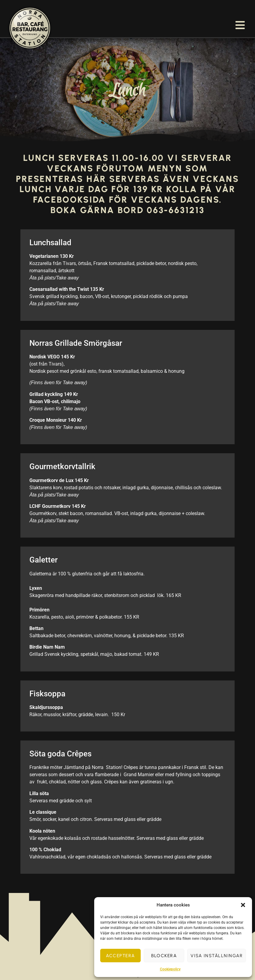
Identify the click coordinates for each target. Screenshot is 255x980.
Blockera (164, 956)
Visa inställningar (217, 956)
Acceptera (120, 956)
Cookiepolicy (170, 969)
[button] (243, 905)
